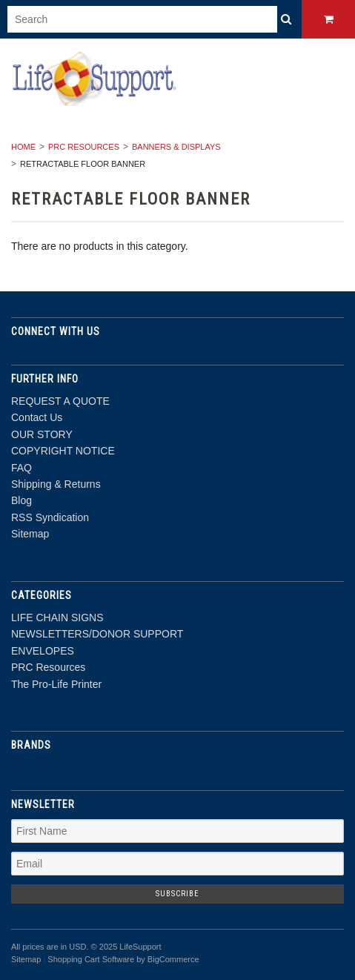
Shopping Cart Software (91, 959)
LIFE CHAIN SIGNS (57, 618)
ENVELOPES (43, 651)
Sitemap (30, 534)
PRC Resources (84, 147)
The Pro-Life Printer (56, 684)
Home (23, 147)
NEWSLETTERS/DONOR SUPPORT (97, 634)
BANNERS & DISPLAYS (176, 147)
